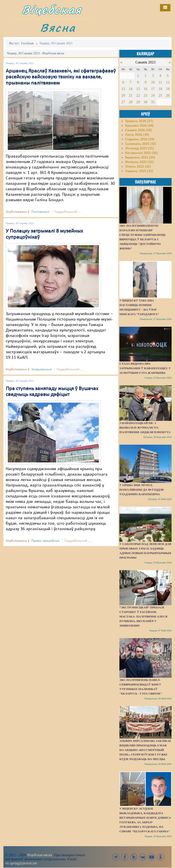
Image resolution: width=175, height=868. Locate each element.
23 (145, 95)
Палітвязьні (40, 212)
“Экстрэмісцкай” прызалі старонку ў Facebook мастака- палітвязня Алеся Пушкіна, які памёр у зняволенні (143, 616)
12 (168, 82)
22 (138, 95)
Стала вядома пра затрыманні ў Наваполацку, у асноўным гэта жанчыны (145, 368)
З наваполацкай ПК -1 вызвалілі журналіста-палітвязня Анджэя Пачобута (145, 428)
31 (153, 102)
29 (138, 102)
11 (160, 82)
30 (145, 102)
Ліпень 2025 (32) (138, 167)
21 (131, 95)
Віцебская (52, 10)
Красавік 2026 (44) (139, 126)
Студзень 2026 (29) (140, 139)
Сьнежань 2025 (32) (141, 144)
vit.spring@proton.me (21, 863)
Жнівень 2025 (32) (139, 162)
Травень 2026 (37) (139, 121)
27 (123, 102)
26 (168, 95)
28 (131, 102)
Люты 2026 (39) (137, 135)
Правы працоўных (45, 541)
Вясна (58, 28)
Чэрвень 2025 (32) (139, 171)
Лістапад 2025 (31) (139, 148)
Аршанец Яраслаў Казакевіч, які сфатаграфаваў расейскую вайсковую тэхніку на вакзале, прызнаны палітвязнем (61, 77)
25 (160, 95)
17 (153, 89)
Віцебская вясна (40, 855)
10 (153, 82)
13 (123, 89)
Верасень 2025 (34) (140, 158)
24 (153, 95)
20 (123, 95)
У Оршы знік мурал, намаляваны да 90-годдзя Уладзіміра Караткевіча (142, 490)
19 (168, 89)
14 (131, 89)
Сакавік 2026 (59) (138, 130)
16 (145, 89)
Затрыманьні (41, 369)
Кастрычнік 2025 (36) (141, 153)
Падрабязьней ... (68, 212)
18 (160, 89)
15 (138, 89)
